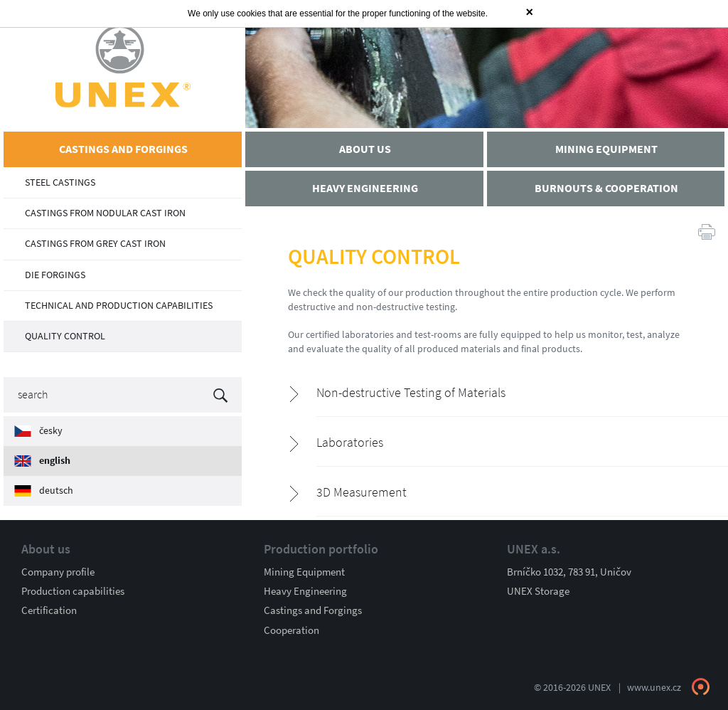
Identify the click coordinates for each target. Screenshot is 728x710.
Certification (49, 610)
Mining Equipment (304, 572)
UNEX (123, 66)
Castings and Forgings (313, 610)
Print (707, 231)
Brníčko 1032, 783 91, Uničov (569, 572)
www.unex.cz (654, 688)
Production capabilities (73, 591)
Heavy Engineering (305, 591)
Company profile (58, 572)
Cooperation (291, 630)
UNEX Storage (538, 591)
